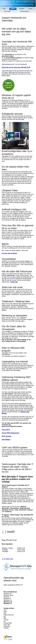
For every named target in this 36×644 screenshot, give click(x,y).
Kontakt (22, 9)
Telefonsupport (25, 11)
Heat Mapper (6, 440)
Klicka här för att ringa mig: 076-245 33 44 (16, 67)
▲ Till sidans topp (8, 559)
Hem (4, 9)
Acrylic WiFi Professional (10, 433)
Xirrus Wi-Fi (6, 430)
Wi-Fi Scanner (7, 436)
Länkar (30, 9)
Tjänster (13, 9)
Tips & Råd (7, 11)
